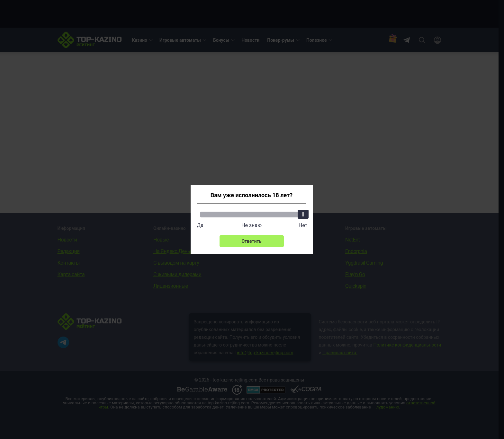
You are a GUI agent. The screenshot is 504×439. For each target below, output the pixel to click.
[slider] (303, 214)
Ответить (251, 241)
